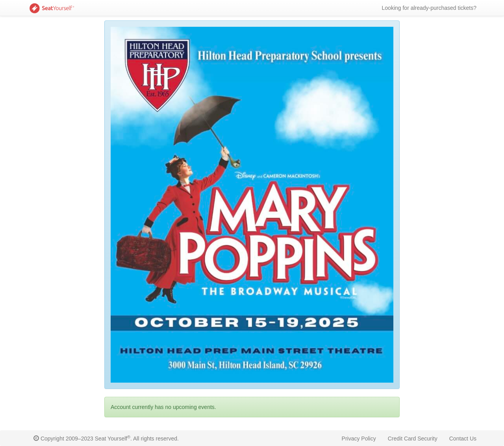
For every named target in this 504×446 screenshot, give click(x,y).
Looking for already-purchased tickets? (429, 8)
